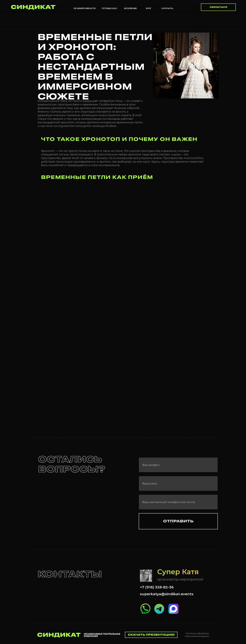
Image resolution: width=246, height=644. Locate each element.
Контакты (167, 8)
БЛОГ (149, 8)
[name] (178, 483)
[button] (218, 7)
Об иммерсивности (84, 8)
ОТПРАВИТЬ (178, 521)
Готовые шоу (110, 8)
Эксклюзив (130, 8)
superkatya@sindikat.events (167, 594)
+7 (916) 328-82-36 (157, 587)
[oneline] (178, 465)
